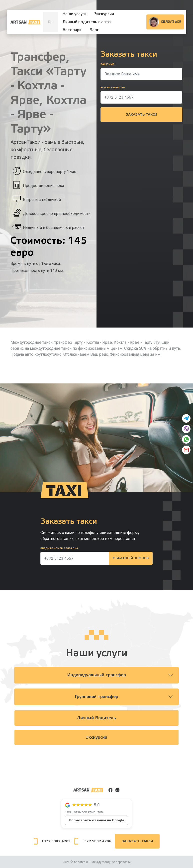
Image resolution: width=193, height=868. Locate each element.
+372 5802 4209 (52, 841)
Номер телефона (113, 88)
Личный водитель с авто (87, 22)
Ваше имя (107, 64)
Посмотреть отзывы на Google (96, 820)
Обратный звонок (131, 558)
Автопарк (72, 30)
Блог (94, 30)
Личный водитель (97, 718)
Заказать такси (142, 115)
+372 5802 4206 (93, 841)
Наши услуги (75, 14)
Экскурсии (104, 14)
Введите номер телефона (59, 548)
